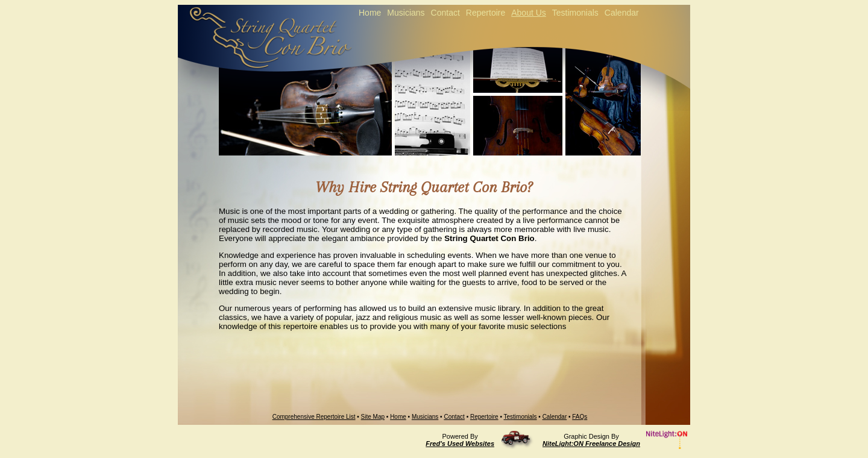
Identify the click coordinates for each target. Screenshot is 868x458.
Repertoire (484, 417)
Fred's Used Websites (460, 444)
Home (398, 417)
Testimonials (520, 417)
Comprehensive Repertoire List (314, 417)
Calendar (555, 417)
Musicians (425, 417)
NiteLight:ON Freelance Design (591, 444)
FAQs (580, 417)
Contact (454, 417)
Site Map (373, 417)
